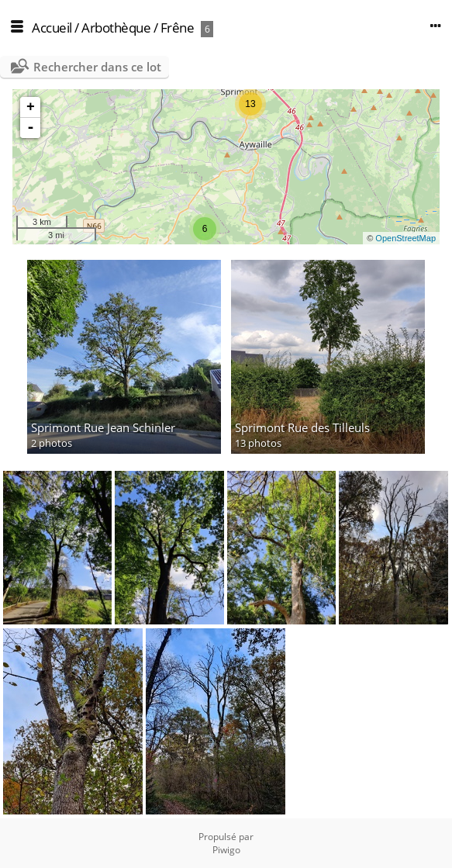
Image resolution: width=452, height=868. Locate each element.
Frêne (178, 28)
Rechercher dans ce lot (97, 67)
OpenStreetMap (405, 238)
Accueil (52, 28)
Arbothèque (116, 28)
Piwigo (226, 850)
